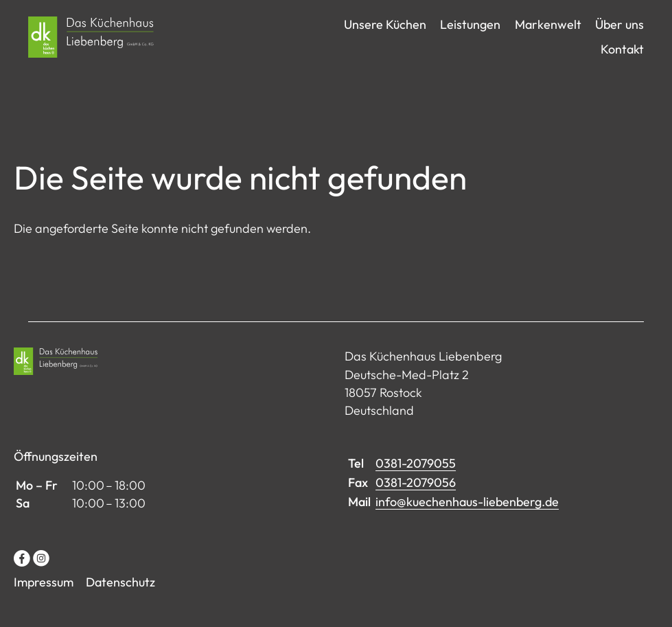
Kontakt (622, 60)
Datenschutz (120, 604)
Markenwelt (548, 35)
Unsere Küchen (385, 35)
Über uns (619, 35)
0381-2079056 (416, 504)
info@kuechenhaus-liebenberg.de (467, 524)
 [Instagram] (41, 579)
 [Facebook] (22, 579)
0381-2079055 (416, 484)
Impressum (44, 604)
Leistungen (470, 35)
